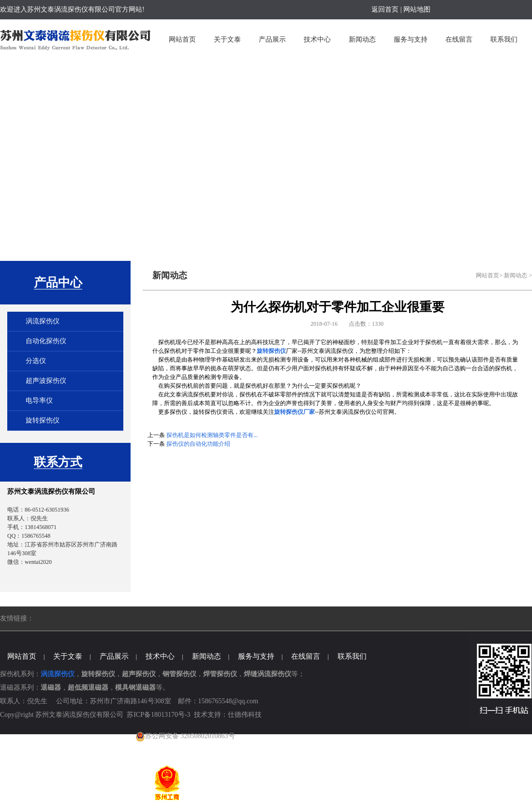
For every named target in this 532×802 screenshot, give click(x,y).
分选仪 (36, 361)
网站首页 (488, 275)
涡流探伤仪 (43, 321)
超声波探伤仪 (46, 381)
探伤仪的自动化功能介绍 (198, 444)
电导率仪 (39, 401)
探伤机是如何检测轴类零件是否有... (212, 435)
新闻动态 (516, 275)
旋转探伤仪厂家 (295, 412)
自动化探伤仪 (46, 341)
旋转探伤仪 (43, 420)
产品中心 (58, 282)
